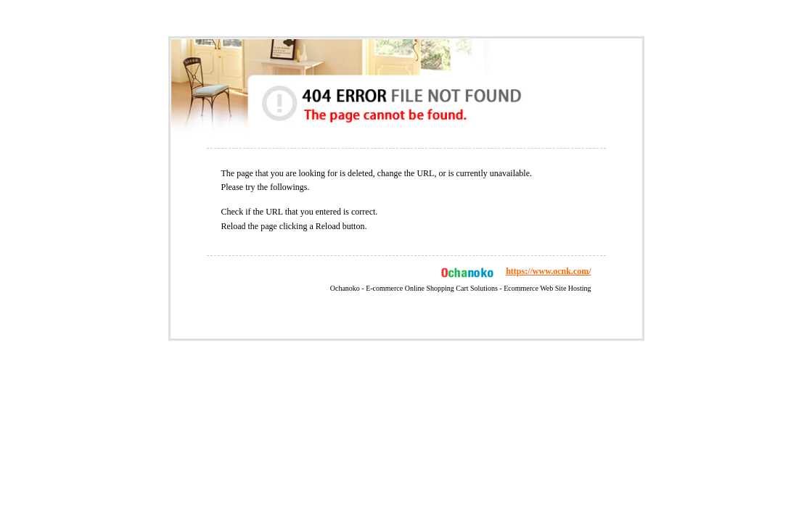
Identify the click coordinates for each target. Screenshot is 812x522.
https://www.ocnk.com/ (548, 271)
